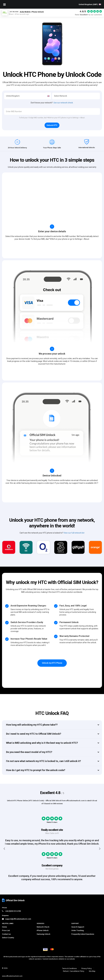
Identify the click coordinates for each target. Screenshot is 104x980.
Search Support (78, 927)
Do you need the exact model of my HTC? (29, 752)
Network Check (43, 927)
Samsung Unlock (43, 934)
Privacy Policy (87, 969)
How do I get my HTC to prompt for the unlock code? (36, 770)
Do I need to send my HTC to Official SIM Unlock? (34, 734)
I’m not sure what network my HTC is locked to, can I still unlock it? (43, 761)
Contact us (6, 934)
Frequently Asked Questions (83, 934)
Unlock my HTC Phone (52, 663)
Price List (6, 930)
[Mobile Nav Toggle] (4, 4)
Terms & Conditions (69, 969)
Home (4, 927)
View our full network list (74, 533)
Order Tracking (78, 930)
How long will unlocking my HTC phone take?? (32, 725)
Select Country (8, 938)
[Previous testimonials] (4, 849)
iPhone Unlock (43, 930)
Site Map (92, 971)
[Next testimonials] (100, 849)
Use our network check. (63, 103)
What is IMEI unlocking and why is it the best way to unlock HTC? (42, 743)
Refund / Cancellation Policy (74, 971)
